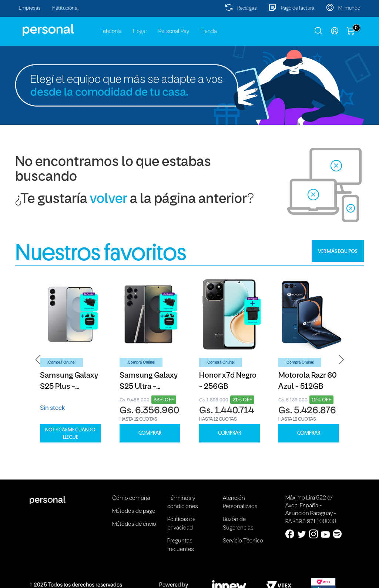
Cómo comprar (131, 498)
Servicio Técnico (243, 541)
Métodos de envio (134, 524)
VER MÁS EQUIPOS (338, 251)
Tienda (209, 31)
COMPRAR (150, 433)
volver (109, 199)
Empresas (30, 8)
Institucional (65, 8)
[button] (38, 360)
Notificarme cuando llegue (70, 433)
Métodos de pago (134, 511)
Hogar (140, 31)
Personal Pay (174, 31)
